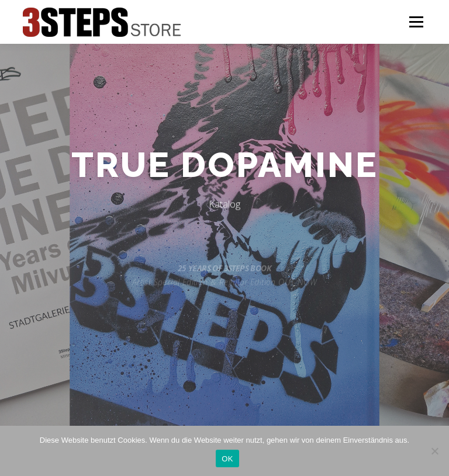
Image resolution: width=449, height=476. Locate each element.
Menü (416, 22)
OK (227, 459)
